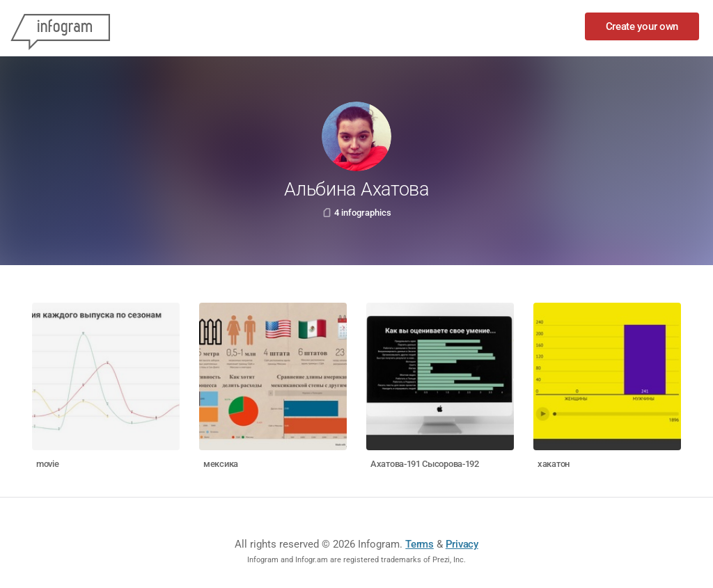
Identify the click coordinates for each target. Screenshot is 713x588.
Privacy (462, 544)
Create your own (642, 26)
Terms (420, 544)
